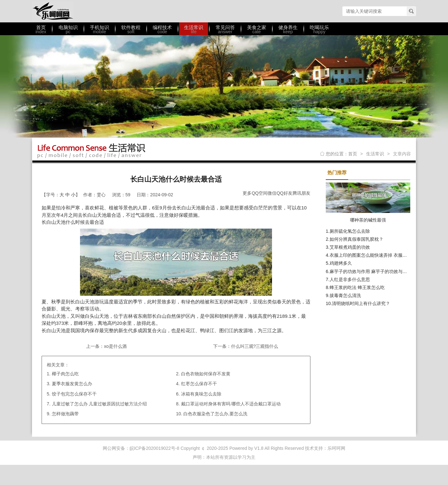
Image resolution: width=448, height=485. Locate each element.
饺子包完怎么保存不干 (74, 394)
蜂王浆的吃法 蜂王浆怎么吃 (357, 287)
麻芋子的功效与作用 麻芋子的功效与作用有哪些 (377, 271)
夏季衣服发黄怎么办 (72, 384)
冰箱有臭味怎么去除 (201, 394)
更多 (247, 193)
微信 (272, 193)
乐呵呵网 (53, 11)
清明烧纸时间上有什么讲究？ (361, 303)
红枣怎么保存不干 (199, 384)
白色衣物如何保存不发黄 (206, 374)
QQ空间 (260, 193)
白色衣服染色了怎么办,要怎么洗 (215, 414)
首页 (353, 154)
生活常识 (375, 154)
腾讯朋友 (301, 193)
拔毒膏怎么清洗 (345, 295)
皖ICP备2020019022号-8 (155, 448)
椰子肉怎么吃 (65, 374)
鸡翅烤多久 (341, 263)
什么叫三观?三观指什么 (255, 346)
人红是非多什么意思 (350, 279)
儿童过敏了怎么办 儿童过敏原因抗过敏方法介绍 (100, 404)
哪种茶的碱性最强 (368, 220)
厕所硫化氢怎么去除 (350, 231)
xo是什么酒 (115, 346)
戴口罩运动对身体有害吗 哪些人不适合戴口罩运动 (231, 404)
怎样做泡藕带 (65, 414)
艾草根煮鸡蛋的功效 (350, 247)
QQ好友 (284, 193)
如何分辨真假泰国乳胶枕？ (356, 239)
